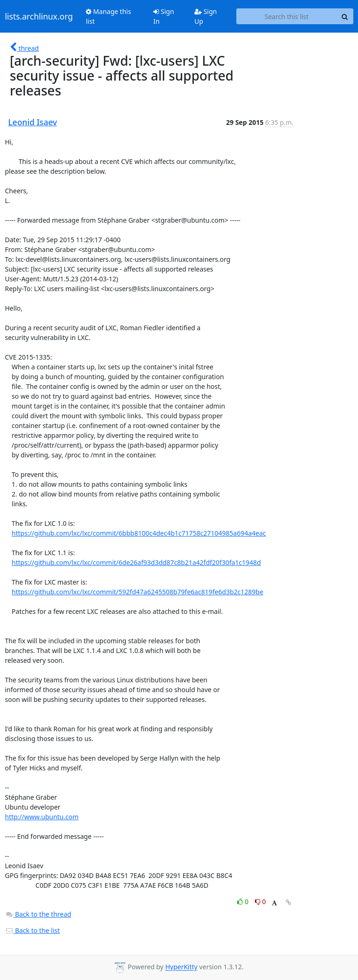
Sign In (164, 16)
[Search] (345, 16)
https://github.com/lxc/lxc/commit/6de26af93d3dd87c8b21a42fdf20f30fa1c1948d (136, 562)
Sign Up (206, 16)
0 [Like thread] (244, 902)
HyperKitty (181, 967)
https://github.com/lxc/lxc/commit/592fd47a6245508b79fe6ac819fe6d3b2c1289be (138, 592)
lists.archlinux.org (39, 16)
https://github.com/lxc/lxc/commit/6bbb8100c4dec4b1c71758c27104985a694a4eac (139, 533)
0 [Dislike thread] (261, 902)
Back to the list (33, 930)
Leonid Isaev (33, 122)
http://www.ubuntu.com (42, 817)
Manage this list (108, 16)
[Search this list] (286, 16)
